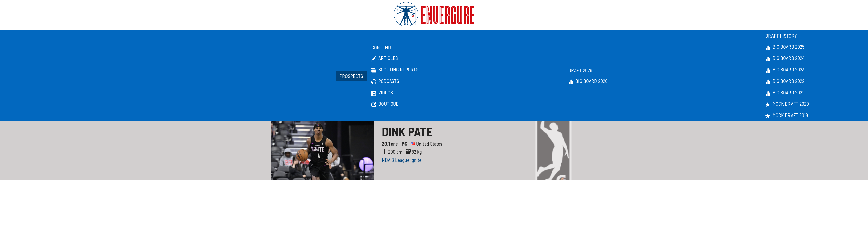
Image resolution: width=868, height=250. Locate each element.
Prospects (351, 76)
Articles (385, 58)
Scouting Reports (395, 70)
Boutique (385, 104)
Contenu (381, 47)
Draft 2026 (580, 70)
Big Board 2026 (588, 81)
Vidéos (382, 93)
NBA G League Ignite (402, 160)
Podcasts (385, 81)
